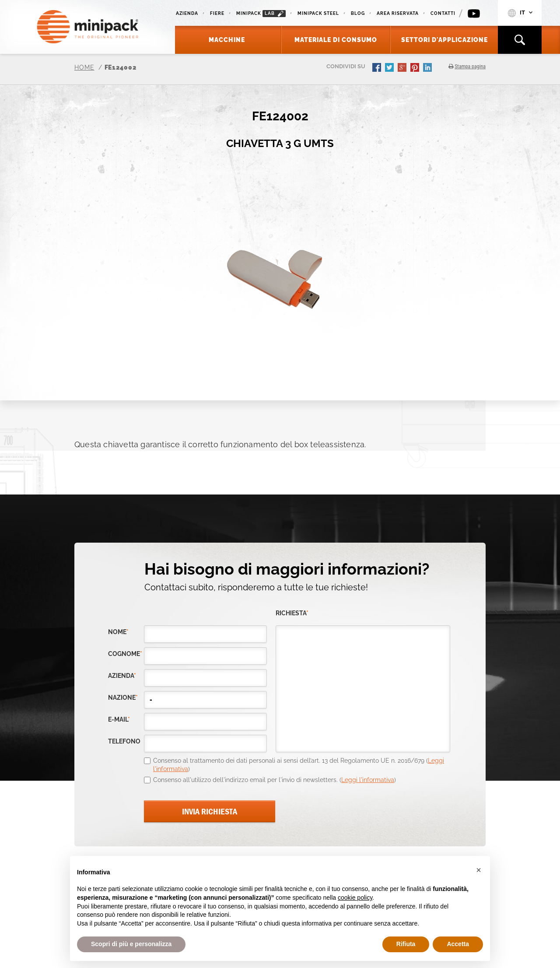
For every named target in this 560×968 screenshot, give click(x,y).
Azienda (187, 13)
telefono (124, 742)
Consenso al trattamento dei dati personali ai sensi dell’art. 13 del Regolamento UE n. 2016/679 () (299, 765)
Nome (118, 632)
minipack (261, 14)
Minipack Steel (318, 13)
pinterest (416, 68)
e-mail (119, 720)
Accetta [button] (458, 944)
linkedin (428, 68)
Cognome (125, 654)
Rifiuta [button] (406, 944)
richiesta (292, 613)
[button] (479, 870)
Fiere (217, 13)
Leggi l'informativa (368, 780)
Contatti (443, 13)
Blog (358, 13)
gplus (403, 68)
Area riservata (398, 13)
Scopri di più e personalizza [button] (131, 944)
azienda (122, 676)
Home (84, 67)
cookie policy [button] (355, 898)
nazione (123, 698)
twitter (390, 68)
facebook (378, 68)
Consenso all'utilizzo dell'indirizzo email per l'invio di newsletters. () (275, 780)
